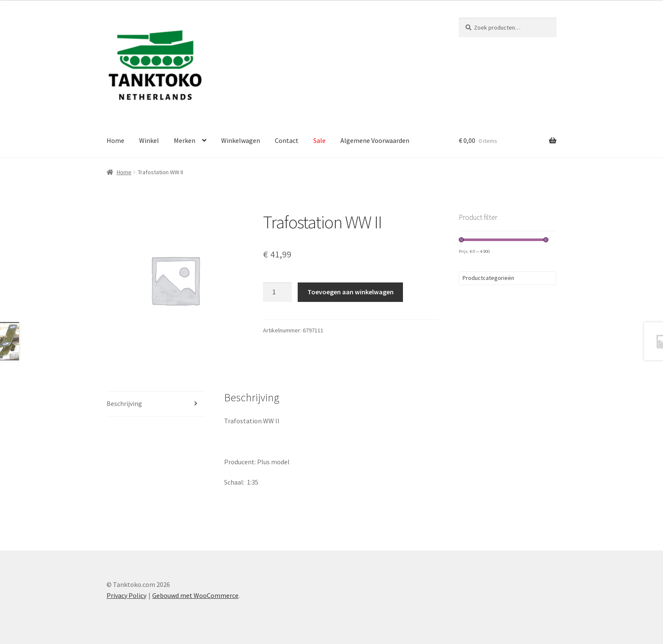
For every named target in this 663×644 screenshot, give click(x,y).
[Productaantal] (277, 292)
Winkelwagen (241, 140)
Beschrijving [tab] (124, 403)
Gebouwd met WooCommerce (195, 595)
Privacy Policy (126, 595)
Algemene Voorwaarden (375, 140)
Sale (319, 140)
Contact (287, 140)
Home (115, 140)
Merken (185, 140)
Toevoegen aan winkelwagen (351, 292)
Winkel (149, 140)
